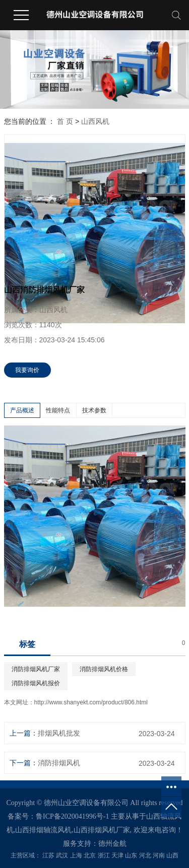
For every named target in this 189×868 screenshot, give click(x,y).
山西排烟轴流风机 (43, 830)
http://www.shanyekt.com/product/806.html (91, 702)
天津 (117, 855)
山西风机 (95, 121)
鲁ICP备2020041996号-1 (72, 816)
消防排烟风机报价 (36, 683)
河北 (145, 855)
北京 (90, 855)
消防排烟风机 (59, 763)
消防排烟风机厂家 (36, 669)
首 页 (65, 121)
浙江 (104, 855)
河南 (159, 855)
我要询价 (27, 370)
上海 (76, 855)
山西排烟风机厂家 (102, 830)
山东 (131, 855)
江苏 (48, 855)
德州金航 (112, 844)
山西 (172, 855)
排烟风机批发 (59, 733)
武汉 (62, 855)
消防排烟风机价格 (104, 669)
